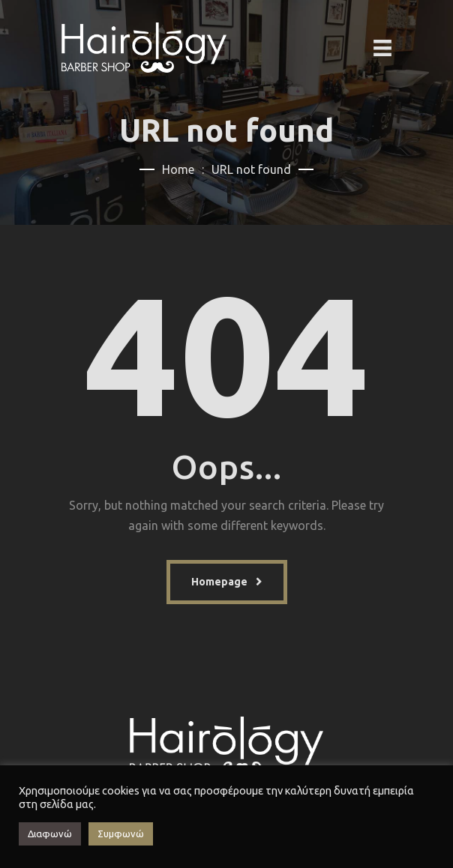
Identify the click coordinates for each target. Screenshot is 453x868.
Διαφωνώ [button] (50, 834)
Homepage (219, 582)
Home (178, 169)
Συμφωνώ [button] (121, 834)
